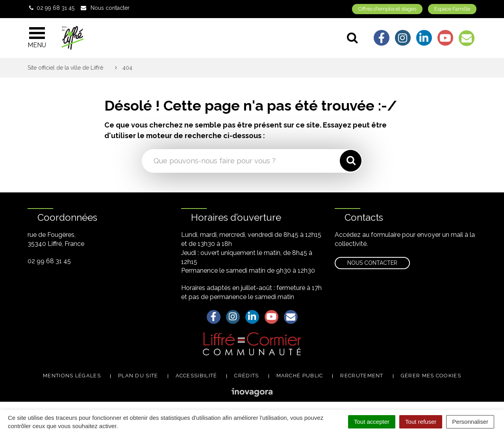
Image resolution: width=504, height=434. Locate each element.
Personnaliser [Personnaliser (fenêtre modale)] (470, 422)
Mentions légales (72, 376)
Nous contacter (372, 263)
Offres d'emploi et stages (387, 9)
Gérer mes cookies (431, 376)
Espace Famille (452, 9)
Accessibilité (196, 376)
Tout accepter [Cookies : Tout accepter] (372, 422)
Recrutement (362, 376)
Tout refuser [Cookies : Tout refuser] (421, 422)
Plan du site (138, 376)
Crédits (246, 376)
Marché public (300, 376)
